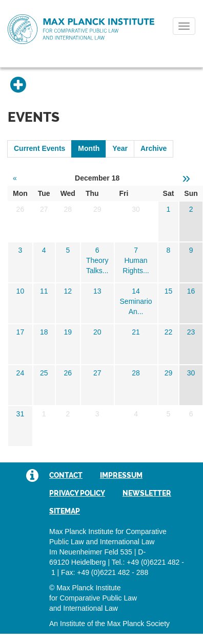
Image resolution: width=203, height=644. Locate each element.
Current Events (39, 148)
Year (120, 148)
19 (68, 332)
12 (68, 291)
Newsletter (147, 493)
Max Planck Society (138, 624)
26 (68, 373)
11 (44, 291)
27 (97, 373)
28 (136, 373)
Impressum (121, 475)
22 (169, 332)
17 (21, 332)
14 (136, 291)
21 (136, 332)
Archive (154, 148)
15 (169, 291)
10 (21, 291)
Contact (66, 475)
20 (97, 332)
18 (44, 332)
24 (21, 373)
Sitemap (65, 511)
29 (169, 373)
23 (191, 332)
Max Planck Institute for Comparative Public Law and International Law (81, 30)
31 (21, 414)
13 (97, 291)
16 (191, 291)
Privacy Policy (77, 493)
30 (191, 373)
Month (89, 148)
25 (44, 373)
